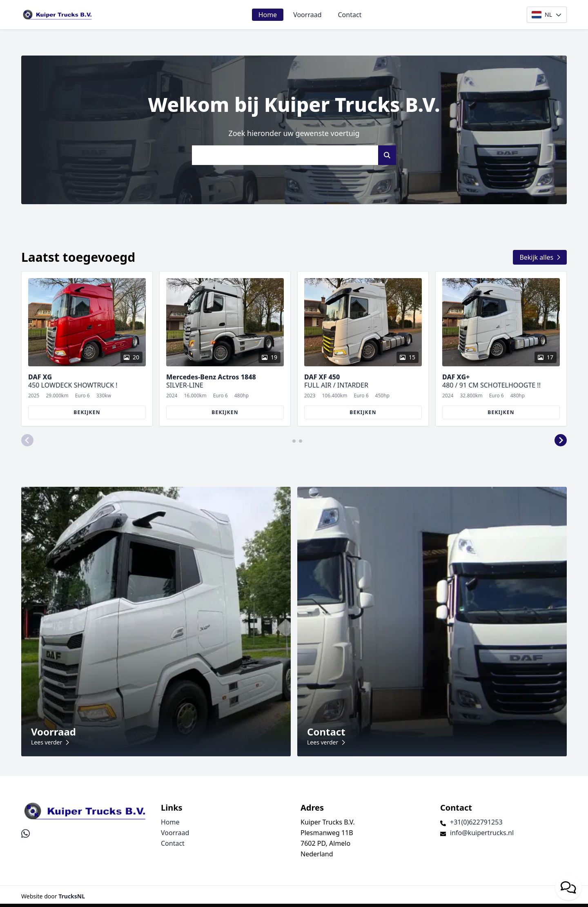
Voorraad (307, 15)
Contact (350, 15)
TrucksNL (72, 896)
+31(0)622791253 (476, 822)
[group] (87, 349)
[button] (27, 440)
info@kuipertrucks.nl (482, 833)
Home (268, 15)
